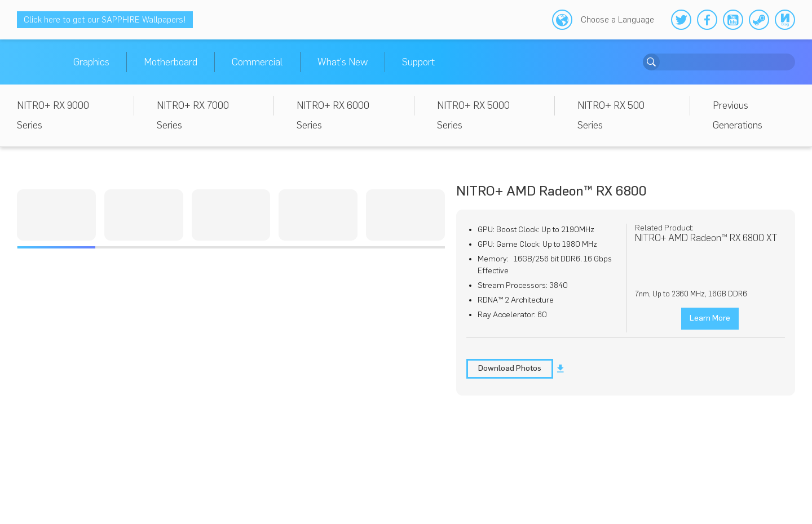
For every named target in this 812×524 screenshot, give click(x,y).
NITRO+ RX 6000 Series (333, 115)
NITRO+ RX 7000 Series (193, 115)
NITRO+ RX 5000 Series (473, 115)
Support (418, 62)
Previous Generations (738, 115)
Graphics (91, 62)
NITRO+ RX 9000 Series (53, 115)
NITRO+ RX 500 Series (611, 115)
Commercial (257, 62)
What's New (343, 62)
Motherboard (171, 62)
